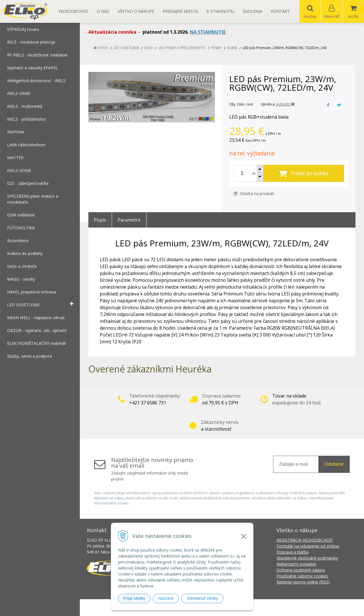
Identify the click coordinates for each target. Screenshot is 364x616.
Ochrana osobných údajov (301, 570)
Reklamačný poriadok (296, 564)
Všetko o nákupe (136, 11)
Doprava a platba (292, 552)
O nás (103, 11)
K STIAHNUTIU (220, 11)
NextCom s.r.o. (284, 608)
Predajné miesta (180, 11)
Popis (100, 220)
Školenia (253, 11)
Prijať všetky (134, 598)
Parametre (129, 220)
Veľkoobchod (73, 11)
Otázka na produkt (254, 194)
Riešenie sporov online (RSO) (303, 582)
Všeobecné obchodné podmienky (307, 558)
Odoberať (334, 464)
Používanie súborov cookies (302, 576)
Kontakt (280, 11)
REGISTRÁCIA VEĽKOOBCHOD (305, 540)
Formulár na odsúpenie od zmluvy (308, 546)
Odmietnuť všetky (202, 598)
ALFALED (285, 105)
